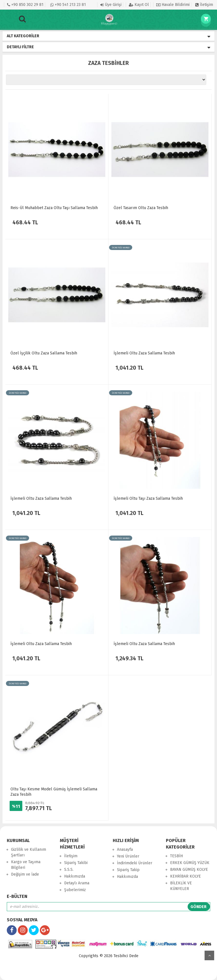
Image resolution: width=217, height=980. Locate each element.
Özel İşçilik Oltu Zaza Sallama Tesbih (44, 353)
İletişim (204, 5)
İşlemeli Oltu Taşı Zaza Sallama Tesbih (148, 498)
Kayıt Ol (139, 5)
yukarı (209, 955)
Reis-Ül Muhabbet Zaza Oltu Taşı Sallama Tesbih (54, 208)
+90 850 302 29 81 (25, 5)
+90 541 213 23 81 (68, 5)
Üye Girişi (111, 5)
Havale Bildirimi (173, 5)
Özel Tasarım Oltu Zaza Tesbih (141, 208)
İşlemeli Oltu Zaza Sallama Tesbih (144, 353)
